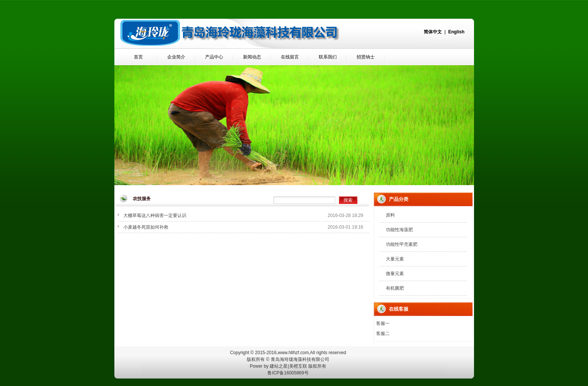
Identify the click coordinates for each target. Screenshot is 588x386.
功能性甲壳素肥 (402, 244)
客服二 (383, 334)
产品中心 (214, 57)
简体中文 (433, 32)
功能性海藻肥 (399, 230)
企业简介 (176, 57)
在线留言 (290, 57)
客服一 (383, 323)
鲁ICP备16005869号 (288, 373)
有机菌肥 (395, 288)
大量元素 (395, 259)
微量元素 (395, 274)
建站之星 (279, 366)
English (456, 32)
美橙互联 (298, 366)
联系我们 (328, 57)
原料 (390, 215)
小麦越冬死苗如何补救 (146, 227)
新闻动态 (252, 57)
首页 (138, 57)
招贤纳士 (366, 57)
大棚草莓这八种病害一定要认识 (155, 215)
